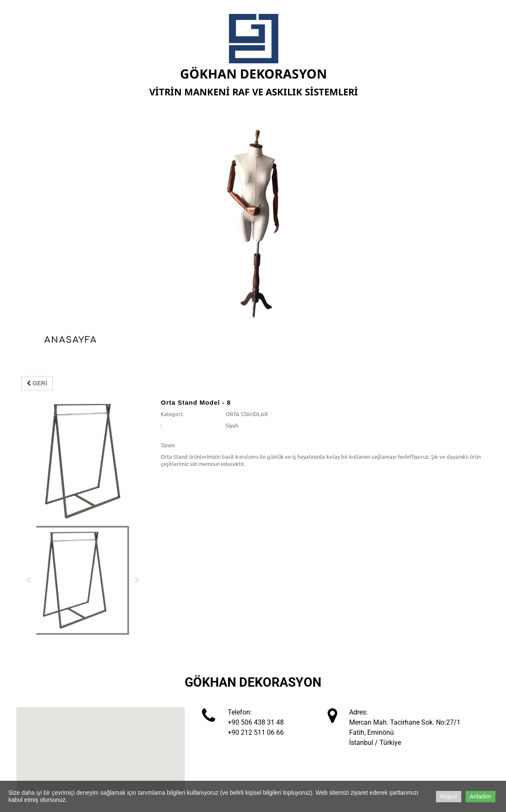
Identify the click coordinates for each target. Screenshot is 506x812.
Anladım (480, 796)
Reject (449, 796)
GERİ (37, 383)
